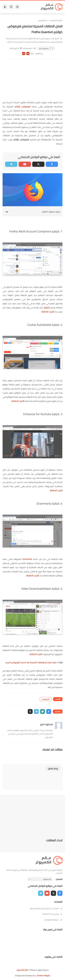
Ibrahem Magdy (43, 976)
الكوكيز (47, 308)
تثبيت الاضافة (48, 312)
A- (24, 54)
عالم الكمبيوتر (22, 970)
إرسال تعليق (53, 768)
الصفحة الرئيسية (56, 20)
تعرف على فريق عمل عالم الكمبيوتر (46, 908)
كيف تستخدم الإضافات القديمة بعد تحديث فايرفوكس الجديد (31, 662)
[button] (49, 711)
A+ (28, 54)
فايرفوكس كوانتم (23, 106)
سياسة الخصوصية (53, 920)
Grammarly (27, 559)
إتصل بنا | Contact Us (52, 914)
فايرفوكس (42, 20)
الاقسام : (59, 879)
